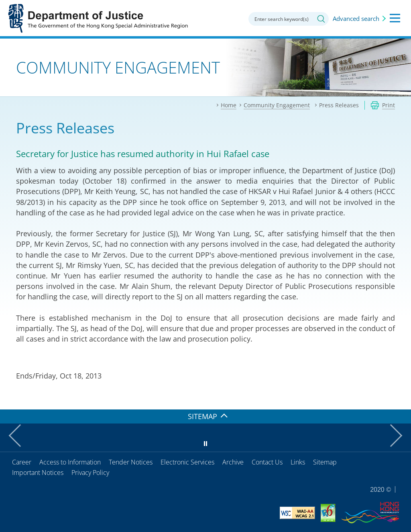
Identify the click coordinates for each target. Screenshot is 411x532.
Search (321, 19)
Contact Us (267, 462)
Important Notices (38, 473)
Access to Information (70, 462)
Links (298, 462)
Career (22, 462)
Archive (233, 462)
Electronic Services (187, 462)
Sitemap (325, 462)
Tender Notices (131, 462)
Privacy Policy (90, 473)
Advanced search (356, 18)
